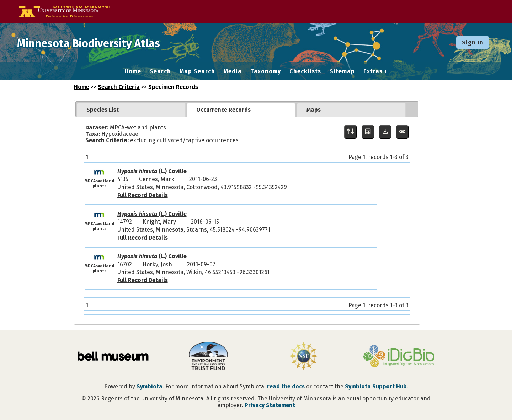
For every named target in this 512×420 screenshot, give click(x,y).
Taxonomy (266, 71)
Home (133, 71)
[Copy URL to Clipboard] (402, 132)
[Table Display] (368, 132)
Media (233, 71)
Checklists (305, 71)
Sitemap (342, 71)
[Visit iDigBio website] (399, 357)
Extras (373, 71)
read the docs (286, 386)
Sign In (473, 42)
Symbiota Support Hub (376, 386)
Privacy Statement (270, 405)
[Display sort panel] (350, 132)
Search (160, 71)
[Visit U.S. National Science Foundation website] (304, 357)
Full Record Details (143, 195)
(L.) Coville (152, 171)
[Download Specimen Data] (385, 132)
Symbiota (150, 386)
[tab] (131, 110)
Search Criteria (119, 87)
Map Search (197, 71)
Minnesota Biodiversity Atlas (111, 42)
